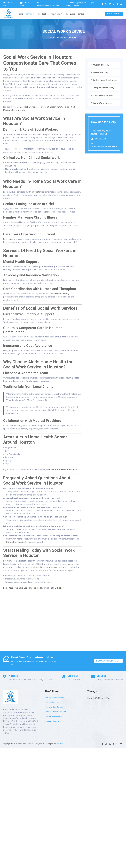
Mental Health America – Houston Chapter (36, 107)
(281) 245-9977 (57, 588)
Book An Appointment (108, 661)
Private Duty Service (15, 542)
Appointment (114, 14)
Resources (56, 14)
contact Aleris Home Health (60, 470)
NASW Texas (63, 107)
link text (35, 192)
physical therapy (61, 294)
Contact (81, 14)
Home (20, 14)
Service (29, 14)
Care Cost (42, 14)
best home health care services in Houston (49, 567)
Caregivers (70, 14)
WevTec (60, 744)
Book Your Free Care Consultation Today (23, 588)
